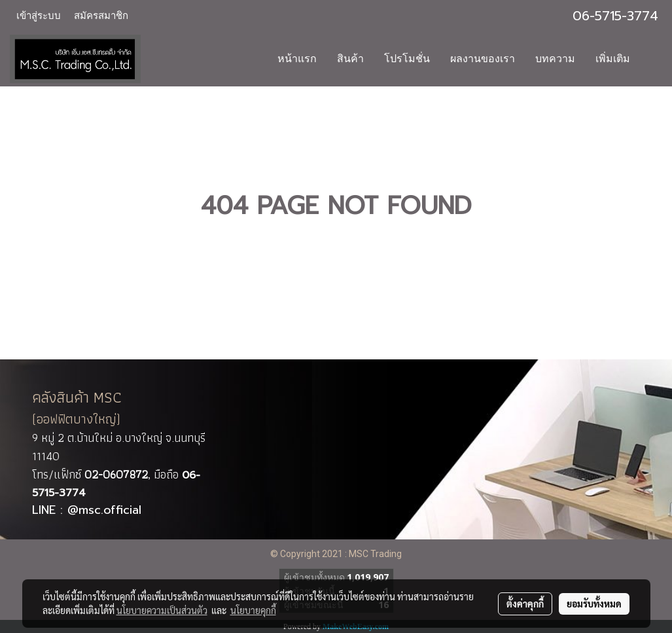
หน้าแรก (297, 59)
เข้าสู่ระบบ (39, 16)
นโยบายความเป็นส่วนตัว (162, 610)
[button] (652, 59)
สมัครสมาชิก (101, 16)
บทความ (555, 59)
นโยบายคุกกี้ (253, 610)
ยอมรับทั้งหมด (594, 604)
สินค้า (350, 59)
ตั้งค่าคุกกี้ (525, 604)
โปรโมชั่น (407, 59)
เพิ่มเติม (613, 59)
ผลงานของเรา (483, 59)
